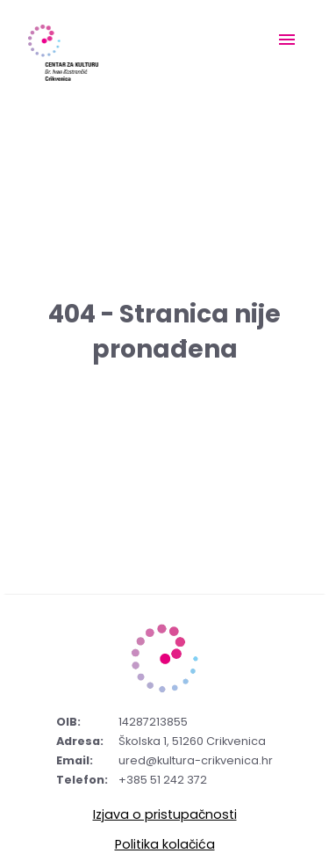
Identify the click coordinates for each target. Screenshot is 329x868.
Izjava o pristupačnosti (165, 814)
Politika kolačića (165, 844)
